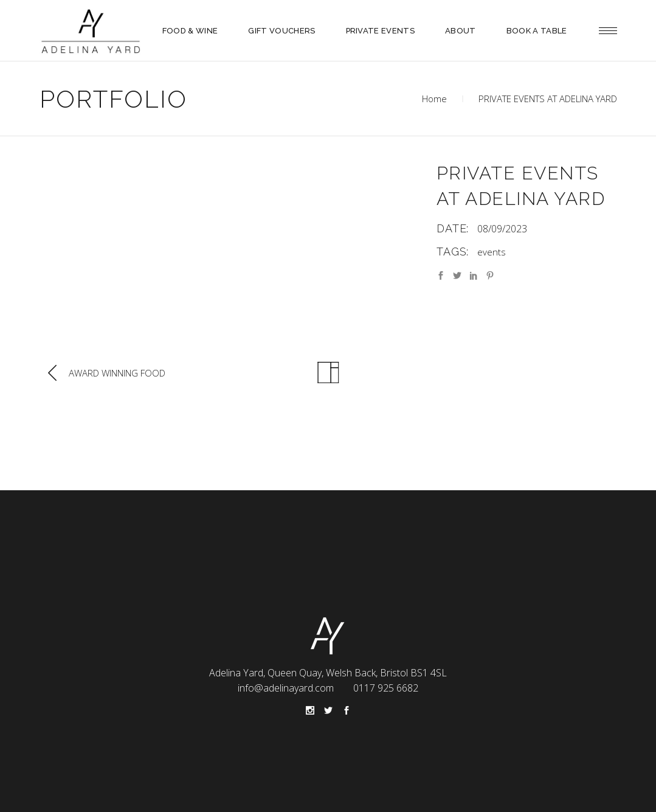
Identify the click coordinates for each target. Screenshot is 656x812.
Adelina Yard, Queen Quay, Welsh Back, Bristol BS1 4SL (328, 673)
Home (434, 99)
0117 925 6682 (386, 688)
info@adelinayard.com (286, 688)
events (492, 252)
